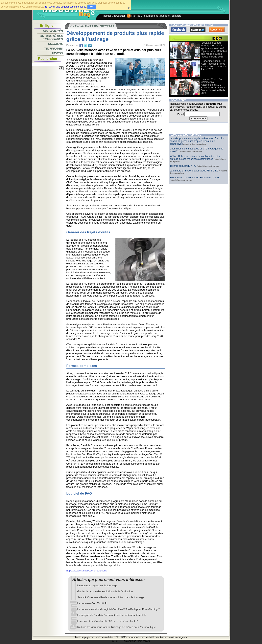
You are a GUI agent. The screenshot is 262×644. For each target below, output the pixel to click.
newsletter (119, 16)
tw (85, 46)
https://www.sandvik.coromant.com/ (87, 571)
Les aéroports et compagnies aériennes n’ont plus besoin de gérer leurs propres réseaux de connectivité (197, 141)
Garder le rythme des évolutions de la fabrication (105, 591)
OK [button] (92, 7)
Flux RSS (135, 16)
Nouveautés (53, 31)
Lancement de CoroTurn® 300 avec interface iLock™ (108, 621)
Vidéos (57, 53)
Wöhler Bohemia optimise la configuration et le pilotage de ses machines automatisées (195, 158)
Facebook (179, 30)
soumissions (151, 16)
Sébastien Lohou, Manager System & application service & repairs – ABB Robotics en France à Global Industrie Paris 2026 (214, 50)
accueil (107, 16)
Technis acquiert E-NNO (183, 166)
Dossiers (55, 44)
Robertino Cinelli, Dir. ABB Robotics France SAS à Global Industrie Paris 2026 (214, 65)
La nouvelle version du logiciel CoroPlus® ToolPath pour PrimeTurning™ (119, 609)
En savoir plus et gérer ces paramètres (66, 7)
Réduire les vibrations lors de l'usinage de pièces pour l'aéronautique (117, 627)
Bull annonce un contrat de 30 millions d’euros (195, 178)
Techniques (53, 49)
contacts (177, 16)
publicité (165, 16)
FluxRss (217, 30)
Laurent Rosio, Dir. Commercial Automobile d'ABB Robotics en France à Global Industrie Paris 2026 (213, 86)
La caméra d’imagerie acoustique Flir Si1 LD (194, 171)
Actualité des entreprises (51, 37)
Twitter (198, 30)
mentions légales (177, 637)
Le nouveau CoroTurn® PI (92, 603)
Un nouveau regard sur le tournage (97, 585)
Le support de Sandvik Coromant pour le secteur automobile (112, 615)
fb (81, 46)
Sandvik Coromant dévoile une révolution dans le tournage (111, 597)
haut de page (83, 637)
